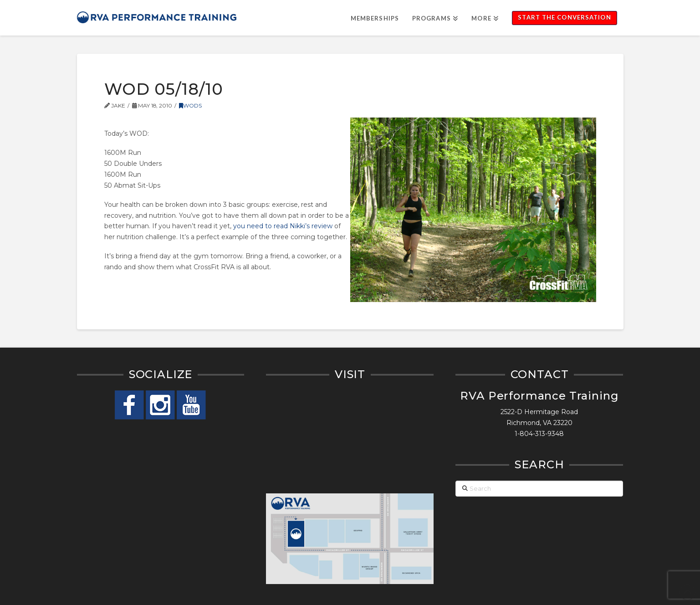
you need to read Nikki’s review (283, 226)
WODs (190, 105)
